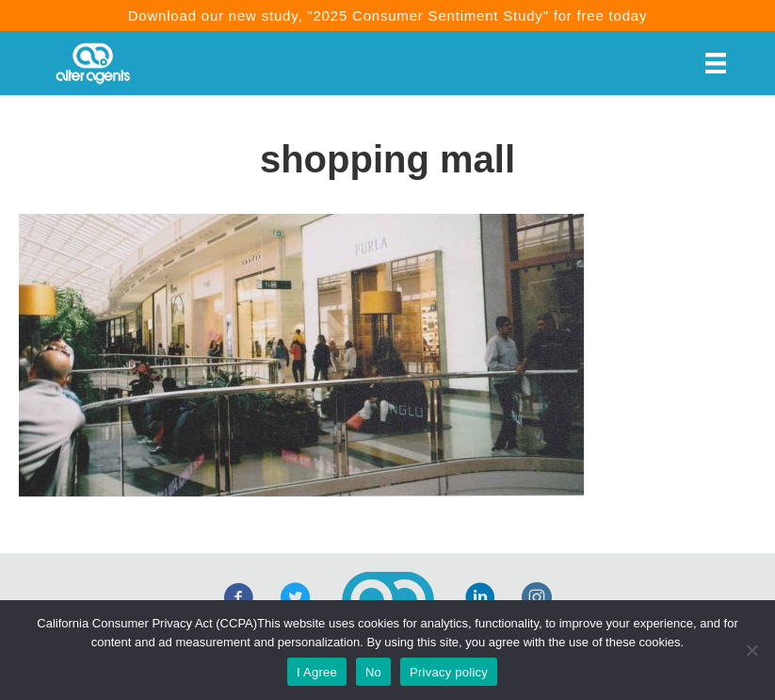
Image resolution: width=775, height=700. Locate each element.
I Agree (317, 672)
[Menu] (716, 63)
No (373, 672)
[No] (751, 650)
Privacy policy (449, 672)
